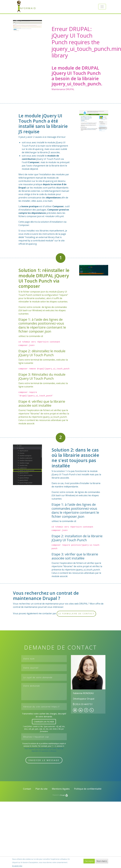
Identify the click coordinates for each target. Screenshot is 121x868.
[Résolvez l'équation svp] (44, 737)
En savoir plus (17, 866)
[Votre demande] (44, 692)
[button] (102, 7)
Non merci (102, 861)
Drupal (64, 795)
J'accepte (89, 861)
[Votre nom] (44, 659)
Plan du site (41, 789)
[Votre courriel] (44, 668)
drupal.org (38, 149)
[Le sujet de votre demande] (44, 677)
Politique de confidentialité (88, 789)
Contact (27, 789)
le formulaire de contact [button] (76, 614)
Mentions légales (61, 789)
